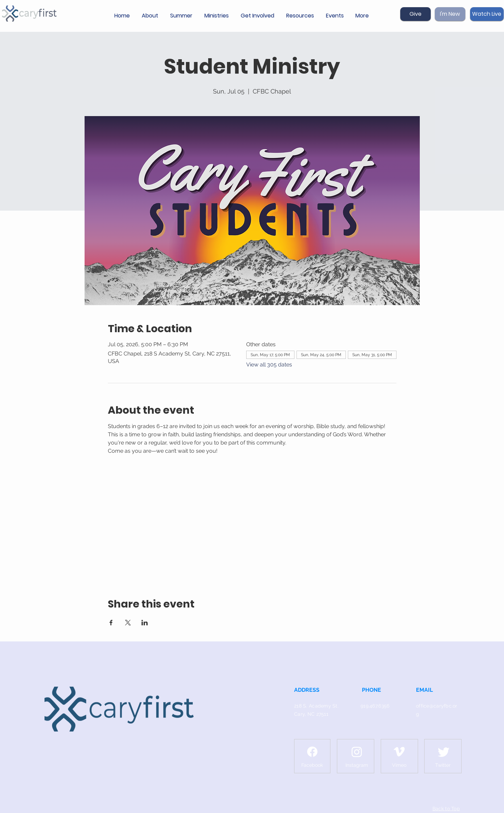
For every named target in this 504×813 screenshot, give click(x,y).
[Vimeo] (399, 752)
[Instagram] (357, 752)
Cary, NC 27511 (311, 714)
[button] (151, 16)
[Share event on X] (128, 623)
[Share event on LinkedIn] (145, 623)
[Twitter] (444, 752)
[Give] (415, 14)
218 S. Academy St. (316, 706)
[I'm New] (450, 14)
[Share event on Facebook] (111, 623)
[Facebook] (312, 752)
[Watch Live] (487, 14)
